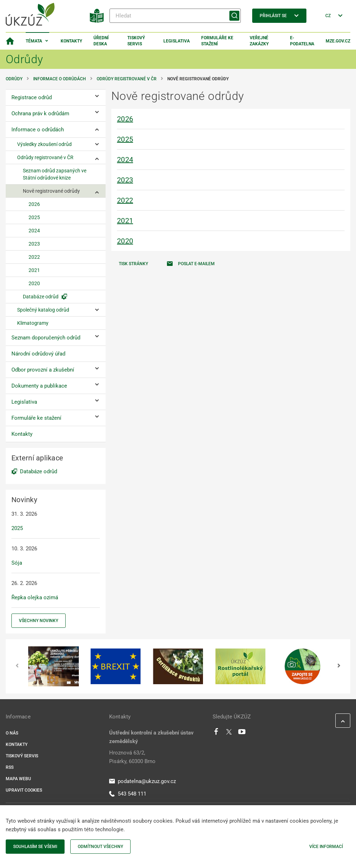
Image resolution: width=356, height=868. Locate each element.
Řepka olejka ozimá (35, 597)
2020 (125, 241)
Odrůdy (14, 79)
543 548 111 (128, 794)
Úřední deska (101, 41)
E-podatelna (302, 41)
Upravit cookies (24, 790)
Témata (34, 41)
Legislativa (177, 41)
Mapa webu (18, 779)
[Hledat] (175, 16)
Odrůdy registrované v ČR (127, 79)
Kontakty (71, 41)
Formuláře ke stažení (217, 41)
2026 (125, 119)
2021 (125, 221)
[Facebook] (216, 733)
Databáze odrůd (39, 471)
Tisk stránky (133, 264)
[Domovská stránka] (10, 41)
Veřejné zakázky (259, 41)
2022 (125, 200)
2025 (125, 139)
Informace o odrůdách (60, 79)
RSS (10, 767)
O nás (12, 733)
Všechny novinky (39, 621)
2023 (125, 180)
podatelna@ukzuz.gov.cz (143, 781)
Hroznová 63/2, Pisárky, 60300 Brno (132, 757)
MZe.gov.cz (338, 41)
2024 (125, 160)
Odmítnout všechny (100, 847)
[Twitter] (229, 733)
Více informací (326, 847)
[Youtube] (242, 733)
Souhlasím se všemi (35, 847)
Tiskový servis (136, 41)
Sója (17, 563)
